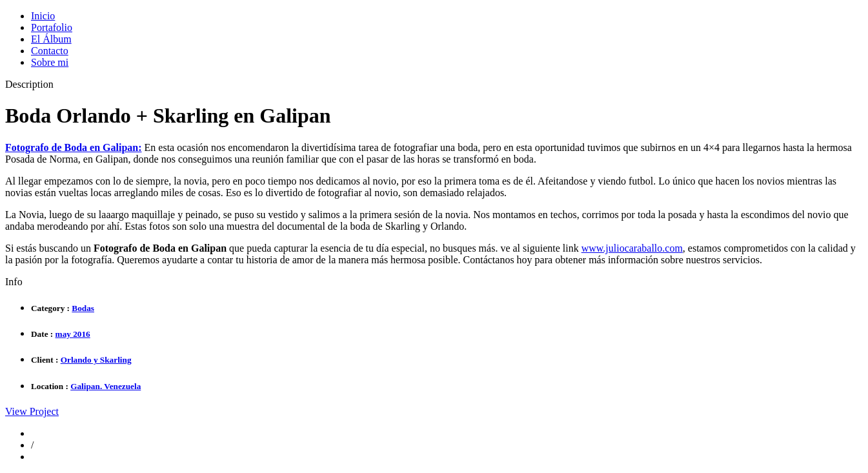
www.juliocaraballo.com (632, 248)
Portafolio (52, 27)
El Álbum (51, 39)
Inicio (43, 16)
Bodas (83, 308)
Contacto (50, 51)
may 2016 (73, 334)
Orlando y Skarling (96, 360)
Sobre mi (50, 62)
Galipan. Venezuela (106, 386)
